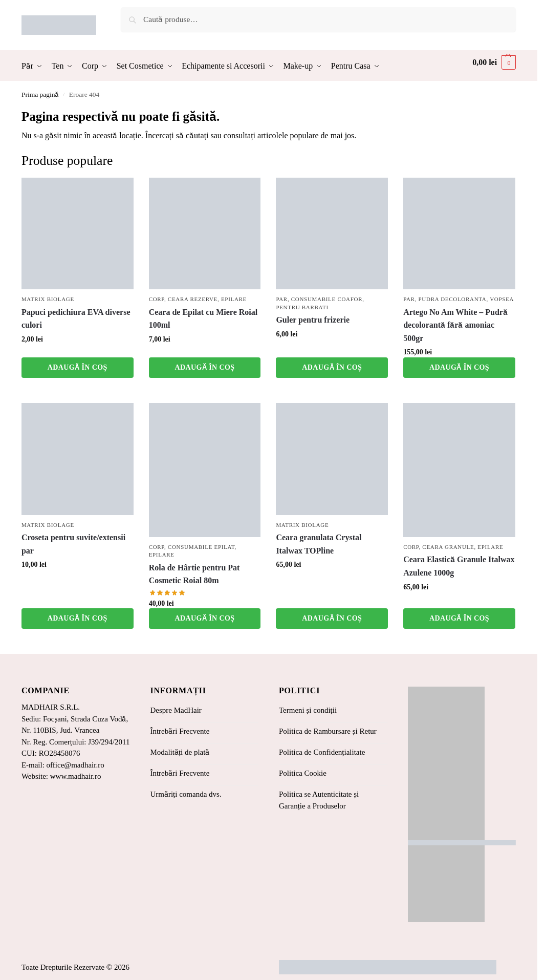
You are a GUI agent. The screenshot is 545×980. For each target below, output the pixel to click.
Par (282, 299)
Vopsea (502, 299)
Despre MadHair (176, 710)
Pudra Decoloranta (453, 299)
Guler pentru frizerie (313, 320)
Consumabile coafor (327, 299)
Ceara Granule (448, 547)
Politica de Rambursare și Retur (328, 731)
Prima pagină (40, 94)
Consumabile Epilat (201, 547)
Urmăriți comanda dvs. (186, 794)
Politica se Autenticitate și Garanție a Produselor (319, 800)
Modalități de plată (180, 752)
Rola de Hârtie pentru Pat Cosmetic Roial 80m (194, 574)
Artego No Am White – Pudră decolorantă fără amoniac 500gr (455, 325)
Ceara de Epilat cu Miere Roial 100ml (203, 319)
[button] (494, 62)
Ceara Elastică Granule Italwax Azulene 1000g (459, 566)
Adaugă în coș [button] (78, 367)
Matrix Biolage (48, 299)
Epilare (234, 299)
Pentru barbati (302, 307)
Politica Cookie (303, 773)
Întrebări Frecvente (180, 731)
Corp (157, 299)
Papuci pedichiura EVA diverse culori (76, 319)
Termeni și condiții (308, 710)
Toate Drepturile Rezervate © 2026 (75, 967)
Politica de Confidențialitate (322, 752)
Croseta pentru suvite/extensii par (73, 544)
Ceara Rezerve (193, 299)
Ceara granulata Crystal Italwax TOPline (319, 544)
